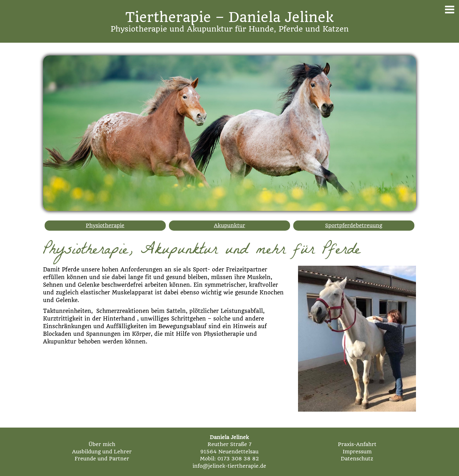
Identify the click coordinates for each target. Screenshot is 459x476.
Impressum (357, 452)
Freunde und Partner (102, 459)
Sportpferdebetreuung (354, 225)
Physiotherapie (105, 225)
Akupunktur (229, 225)
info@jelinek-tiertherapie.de (229, 466)
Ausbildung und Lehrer (102, 452)
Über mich (102, 444)
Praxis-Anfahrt (357, 444)
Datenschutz (357, 459)
